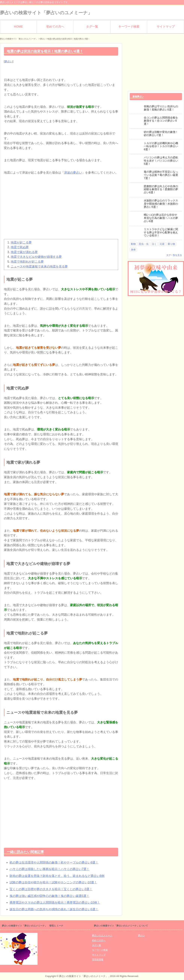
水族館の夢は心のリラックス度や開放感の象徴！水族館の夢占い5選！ (161, 204)
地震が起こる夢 (21, 242)
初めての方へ (55, 27)
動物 (133, 244)
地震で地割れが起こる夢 (27, 262)
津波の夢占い (73, 173)
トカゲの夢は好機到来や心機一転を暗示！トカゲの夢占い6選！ (161, 146)
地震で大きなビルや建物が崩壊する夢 (36, 257)
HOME (18, 27)
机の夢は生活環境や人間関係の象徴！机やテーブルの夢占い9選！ (54, 862)
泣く (154, 244)
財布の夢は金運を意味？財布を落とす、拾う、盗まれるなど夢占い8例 (57, 876)
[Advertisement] (61, 209)
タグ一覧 (92, 27)
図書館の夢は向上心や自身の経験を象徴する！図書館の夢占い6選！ (161, 189)
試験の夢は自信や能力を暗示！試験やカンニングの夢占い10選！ (53, 882)
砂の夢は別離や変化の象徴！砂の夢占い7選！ (161, 133)
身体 (133, 250)
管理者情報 (98, 960)
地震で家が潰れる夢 (24, 252)
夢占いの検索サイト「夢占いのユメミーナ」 (46, 13)
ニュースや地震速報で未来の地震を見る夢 (39, 267)
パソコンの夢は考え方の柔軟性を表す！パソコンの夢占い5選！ (161, 161)
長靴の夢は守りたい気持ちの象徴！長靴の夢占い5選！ (161, 108)
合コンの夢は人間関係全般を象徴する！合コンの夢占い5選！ (161, 121)
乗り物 (171, 244)
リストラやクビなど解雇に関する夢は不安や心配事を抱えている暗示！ (161, 232)
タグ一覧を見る (174, 255)
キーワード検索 (129, 27)
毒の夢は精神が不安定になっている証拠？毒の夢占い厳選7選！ (161, 175)
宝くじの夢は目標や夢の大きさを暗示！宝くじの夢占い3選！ (51, 889)
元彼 (162, 244)
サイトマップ (166, 27)
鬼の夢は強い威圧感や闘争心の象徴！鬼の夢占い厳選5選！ (49, 896)
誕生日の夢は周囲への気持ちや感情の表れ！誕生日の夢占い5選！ (54, 909)
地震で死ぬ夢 (20, 247)
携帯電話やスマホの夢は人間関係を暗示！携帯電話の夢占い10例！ (55, 902)
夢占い (9, 61)
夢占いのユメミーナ (102, 935)
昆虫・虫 (144, 244)
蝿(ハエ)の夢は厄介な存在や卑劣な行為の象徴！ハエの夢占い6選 (161, 218)
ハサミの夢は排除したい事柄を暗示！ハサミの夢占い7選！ (49, 869)
